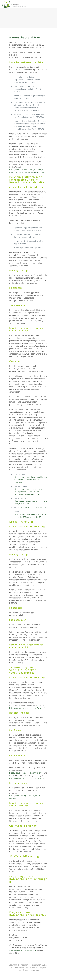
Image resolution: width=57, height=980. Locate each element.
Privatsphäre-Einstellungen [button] (34, 968)
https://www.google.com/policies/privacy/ (27, 708)
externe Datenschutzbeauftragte (23, 950)
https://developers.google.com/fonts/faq (26, 773)
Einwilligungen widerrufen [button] (28, 970)
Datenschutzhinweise (38, 965)
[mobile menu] (53, 4)
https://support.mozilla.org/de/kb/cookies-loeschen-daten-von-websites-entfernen (30, 480)
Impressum (16, 968)
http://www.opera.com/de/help (33, 508)
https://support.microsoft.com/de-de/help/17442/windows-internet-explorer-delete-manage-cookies (28, 492)
